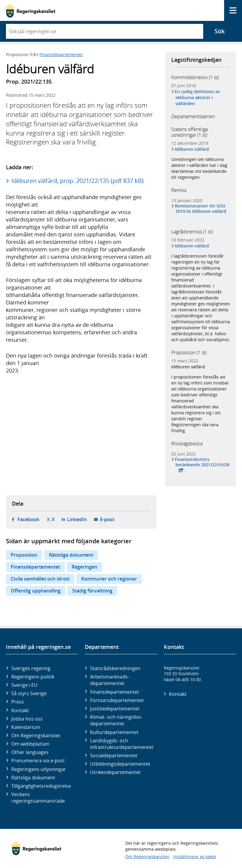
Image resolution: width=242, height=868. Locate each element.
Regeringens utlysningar (39, 769)
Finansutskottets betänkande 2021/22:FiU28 (202, 462)
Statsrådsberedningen (115, 668)
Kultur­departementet (114, 732)
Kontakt (20, 710)
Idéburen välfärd (192, 149)
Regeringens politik (33, 677)
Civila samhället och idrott (40, 579)
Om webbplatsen (30, 744)
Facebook (28, 519)
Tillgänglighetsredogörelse (41, 786)
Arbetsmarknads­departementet (110, 680)
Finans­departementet (115, 692)
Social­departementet (114, 755)
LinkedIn (77, 519)
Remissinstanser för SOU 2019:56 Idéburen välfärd (201, 209)
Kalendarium (26, 727)
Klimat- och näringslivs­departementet (116, 720)
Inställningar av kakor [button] (195, 857)
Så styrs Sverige (29, 693)
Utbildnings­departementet (120, 764)
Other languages (30, 752)
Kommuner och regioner (109, 579)
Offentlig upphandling (36, 591)
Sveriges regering (31, 668)
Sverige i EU (24, 685)
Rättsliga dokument (71, 555)
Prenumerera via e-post (38, 761)
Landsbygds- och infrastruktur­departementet (122, 744)
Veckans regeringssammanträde (38, 798)
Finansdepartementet (61, 54)
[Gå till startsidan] (31, 11)
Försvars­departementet (117, 700)
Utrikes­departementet (115, 772)
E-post (107, 519)
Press (18, 702)
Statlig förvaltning (92, 591)
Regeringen (84, 567)
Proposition (24, 555)
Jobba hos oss (27, 719)
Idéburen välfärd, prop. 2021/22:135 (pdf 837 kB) (77, 181)
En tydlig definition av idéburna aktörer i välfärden (198, 97)
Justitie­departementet (115, 709)
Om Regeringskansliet (36, 735)
